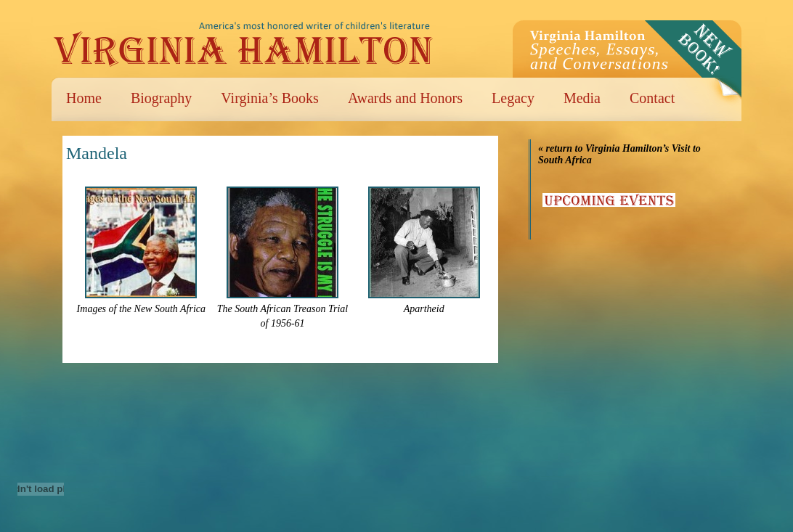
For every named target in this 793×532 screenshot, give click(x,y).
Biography (161, 98)
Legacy (513, 98)
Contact (652, 98)
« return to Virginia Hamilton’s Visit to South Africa (619, 154)
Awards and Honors (405, 98)
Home (84, 98)
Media (582, 98)
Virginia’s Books (270, 98)
